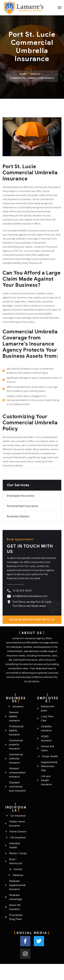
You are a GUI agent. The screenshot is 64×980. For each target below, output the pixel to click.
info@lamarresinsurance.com (30, 596)
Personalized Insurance (22, 506)
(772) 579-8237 (22, 591)
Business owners (18, 516)
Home (23, 74)
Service (36, 74)
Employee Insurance (20, 496)
